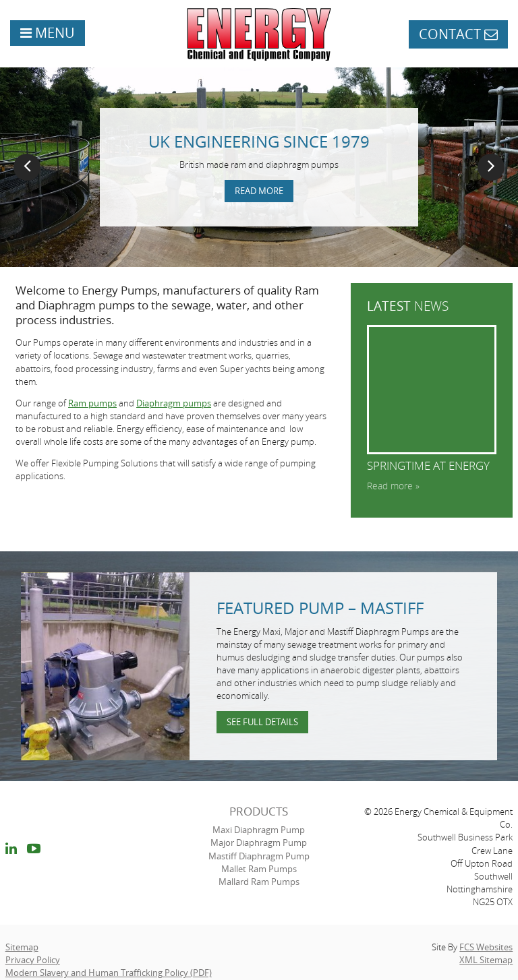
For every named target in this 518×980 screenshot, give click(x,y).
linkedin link (11, 851)
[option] (259, 167)
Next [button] (491, 167)
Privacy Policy (33, 960)
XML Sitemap (486, 960)
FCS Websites (486, 947)
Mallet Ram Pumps (259, 869)
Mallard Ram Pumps (259, 882)
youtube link (34, 851)
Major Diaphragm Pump (259, 843)
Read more (259, 191)
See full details (262, 722)
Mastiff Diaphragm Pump (259, 856)
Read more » (393, 486)
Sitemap (22, 947)
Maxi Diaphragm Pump (259, 830)
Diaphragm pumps (174, 403)
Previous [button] (27, 167)
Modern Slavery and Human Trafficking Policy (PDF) (109, 973)
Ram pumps (92, 403)
